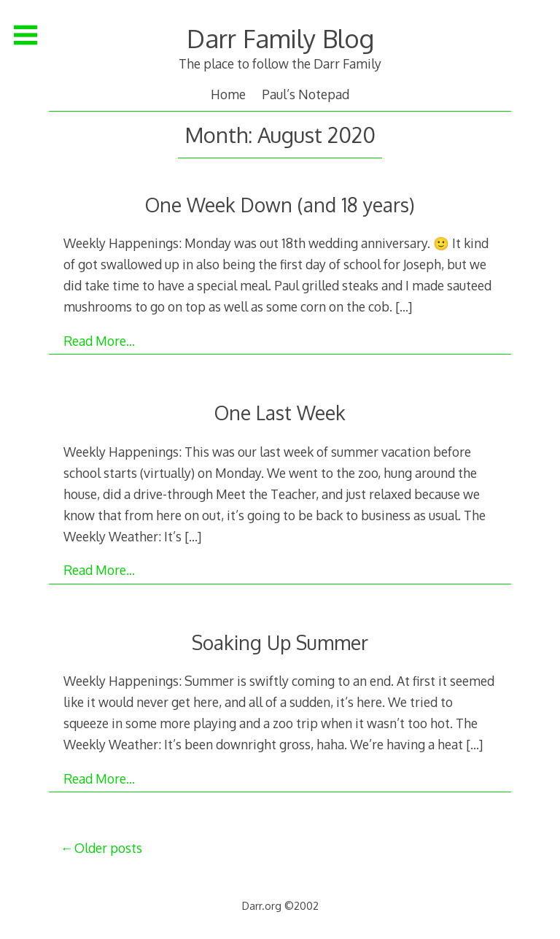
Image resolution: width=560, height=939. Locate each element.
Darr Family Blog (280, 38)
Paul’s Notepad (306, 94)
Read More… (99, 341)
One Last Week (280, 413)
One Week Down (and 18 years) (280, 205)
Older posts (108, 848)
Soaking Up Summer (280, 642)
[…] (404, 306)
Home (228, 94)
